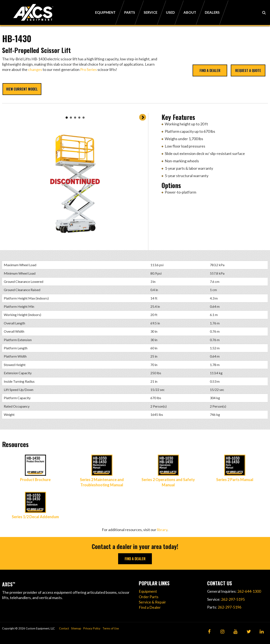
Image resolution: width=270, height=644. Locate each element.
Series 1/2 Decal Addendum (35, 517)
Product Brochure (35, 480)
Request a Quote (248, 70)
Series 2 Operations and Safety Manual (168, 482)
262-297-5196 (229, 607)
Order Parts (149, 597)
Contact (64, 628)
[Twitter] (249, 632)
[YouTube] (236, 632)
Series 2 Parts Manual (235, 480)
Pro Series (88, 69)
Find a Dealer (210, 70)
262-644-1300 (249, 591)
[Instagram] (222, 632)
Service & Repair (152, 602)
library (162, 530)
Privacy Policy (92, 628)
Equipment (148, 591)
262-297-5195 (233, 599)
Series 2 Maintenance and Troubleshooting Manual (102, 482)
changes (35, 69)
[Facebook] (209, 632)
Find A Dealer (135, 559)
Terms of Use (111, 628)
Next (143, 117)
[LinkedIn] (262, 632)
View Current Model (22, 89)
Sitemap (76, 628)
